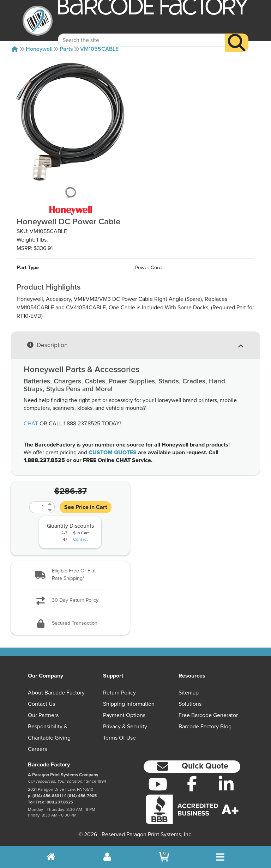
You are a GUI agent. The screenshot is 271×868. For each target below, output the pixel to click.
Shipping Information (129, 704)
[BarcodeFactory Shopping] (164, 857)
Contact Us (41, 704)
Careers (37, 749)
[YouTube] (158, 784)
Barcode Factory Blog (205, 727)
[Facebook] (192, 783)
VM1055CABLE (99, 49)
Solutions (190, 704)
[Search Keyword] (141, 33)
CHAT (31, 424)
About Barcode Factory (56, 693)
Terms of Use (119, 738)
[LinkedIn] (226, 784)
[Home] (15, 49)
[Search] (237, 35)
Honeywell (39, 49)
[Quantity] (38, 507)
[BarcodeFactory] (38, 21)
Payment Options (124, 715)
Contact (80, 540)
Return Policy (119, 693)
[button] (70, 575)
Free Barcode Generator (208, 715)
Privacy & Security (125, 727)
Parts (66, 49)
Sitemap (189, 693)
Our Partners (43, 715)
